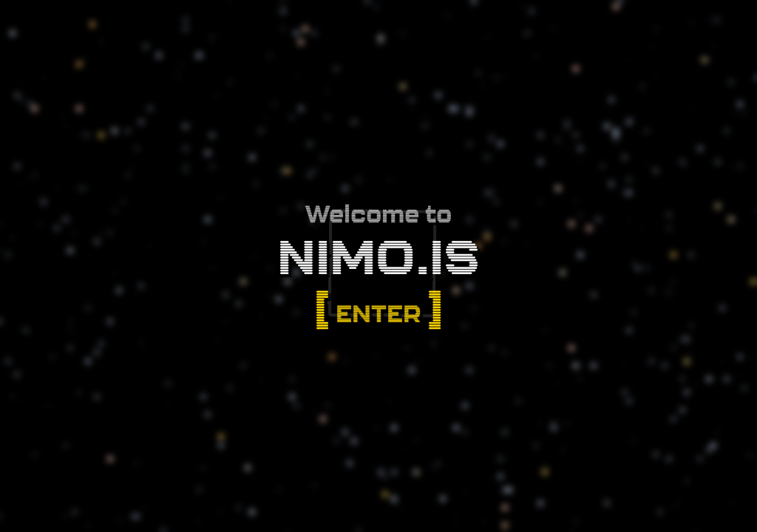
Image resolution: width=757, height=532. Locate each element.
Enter (378, 313)
